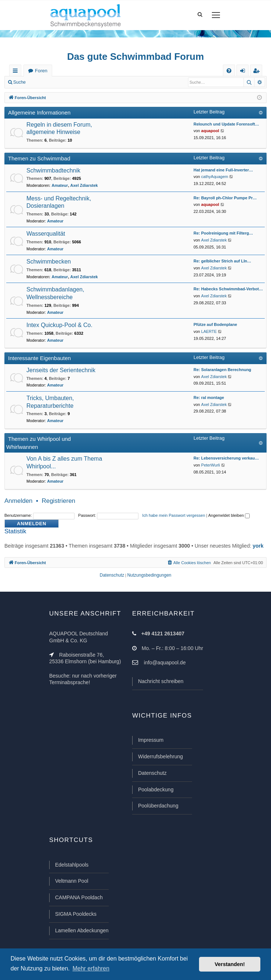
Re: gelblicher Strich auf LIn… (222, 261)
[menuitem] (229, 71)
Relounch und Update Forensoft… (226, 124)
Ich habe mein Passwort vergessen (174, 515)
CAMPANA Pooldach (79, 897)
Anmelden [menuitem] (244, 72)
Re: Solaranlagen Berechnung (222, 370)
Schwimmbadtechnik (53, 170)
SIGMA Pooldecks (76, 914)
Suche (19, 82)
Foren (41, 71)
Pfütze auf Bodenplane (215, 324)
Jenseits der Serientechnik (61, 370)
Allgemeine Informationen (39, 112)
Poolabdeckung (156, 790)
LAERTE (209, 331)
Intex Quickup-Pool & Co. (59, 325)
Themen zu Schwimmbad (39, 158)
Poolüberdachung (158, 806)
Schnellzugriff (17, 72)
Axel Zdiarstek (84, 185)
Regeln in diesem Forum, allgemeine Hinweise (59, 128)
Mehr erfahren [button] (91, 968)
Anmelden (46, 82)
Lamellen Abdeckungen (82, 930)
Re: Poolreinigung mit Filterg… (223, 233)
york (258, 546)
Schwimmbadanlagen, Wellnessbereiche (55, 293)
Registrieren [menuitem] (258, 72)
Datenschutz (152, 773)
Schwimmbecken (49, 262)
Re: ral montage (209, 398)
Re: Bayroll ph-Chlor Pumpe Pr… (225, 198)
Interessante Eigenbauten (39, 358)
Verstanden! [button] (230, 964)
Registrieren (79, 82)
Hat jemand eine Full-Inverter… (223, 170)
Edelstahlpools (72, 865)
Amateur (60, 185)
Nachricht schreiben (161, 681)
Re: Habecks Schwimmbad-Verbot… (228, 289)
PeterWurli (211, 465)
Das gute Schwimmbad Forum (136, 57)
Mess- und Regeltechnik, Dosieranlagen (59, 202)
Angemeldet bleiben (229, 515)
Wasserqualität (46, 234)
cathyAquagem (215, 177)
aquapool (210, 131)
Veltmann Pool (72, 881)
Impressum (151, 740)
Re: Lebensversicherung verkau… (226, 458)
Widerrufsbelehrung (160, 756)
